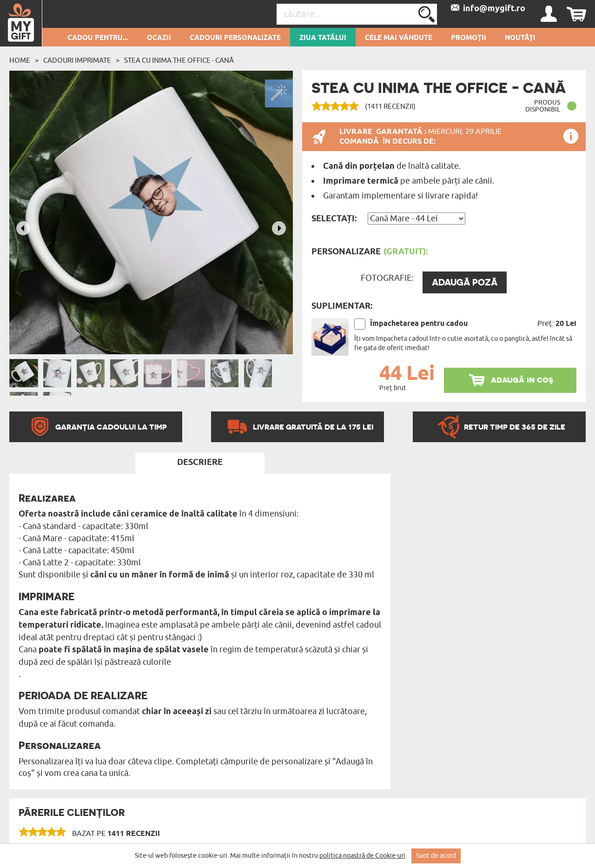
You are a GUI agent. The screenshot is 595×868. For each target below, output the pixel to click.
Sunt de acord (436, 856)
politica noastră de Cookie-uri (362, 856)
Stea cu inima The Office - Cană (179, 60)
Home (20, 60)
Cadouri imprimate (77, 60)
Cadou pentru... (98, 38)
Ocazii (159, 38)
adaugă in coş (522, 380)
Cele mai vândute (399, 38)
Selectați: (334, 219)
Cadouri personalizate (235, 38)
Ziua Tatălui (323, 38)
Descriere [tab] (200, 463)
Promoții (469, 38)
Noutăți (520, 38)
